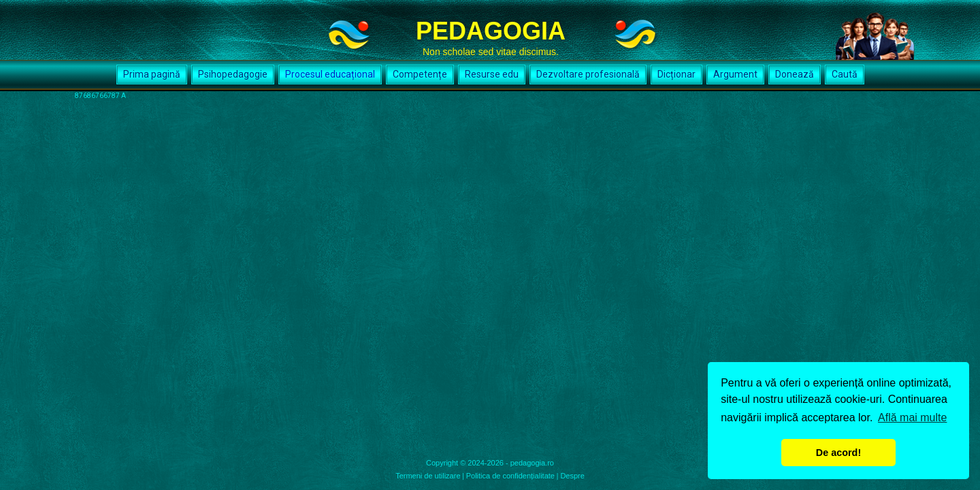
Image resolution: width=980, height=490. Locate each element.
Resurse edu (492, 74)
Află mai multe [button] (912, 418)
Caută (845, 74)
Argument (735, 74)
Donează (795, 74)
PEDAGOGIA (491, 31)
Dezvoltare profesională (588, 74)
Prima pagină (152, 74)
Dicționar (676, 74)
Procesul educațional (330, 74)
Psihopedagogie (233, 74)
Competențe (420, 74)
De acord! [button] (838, 453)
